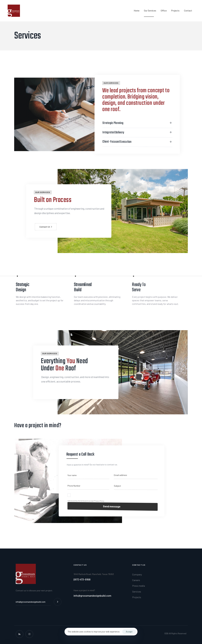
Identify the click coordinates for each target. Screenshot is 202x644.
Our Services (150, 11)
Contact (188, 11)
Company (137, 574)
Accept (129, 632)
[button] (136, 130)
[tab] (136, 130)
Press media (139, 586)
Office (164, 11)
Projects (175, 11)
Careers (136, 580)
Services (137, 592)
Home (137, 11)
